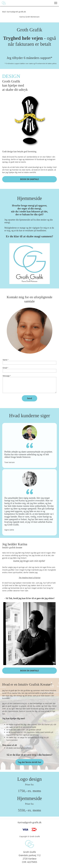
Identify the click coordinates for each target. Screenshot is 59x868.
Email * (5, 368)
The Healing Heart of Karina (30, 578)
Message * (7, 376)
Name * (6, 360)
